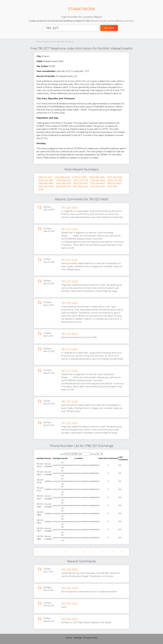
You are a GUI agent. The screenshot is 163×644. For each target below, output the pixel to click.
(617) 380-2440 (81, 187)
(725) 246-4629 (97, 183)
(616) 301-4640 (114, 183)
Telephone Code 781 (51, 42)
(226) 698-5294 (62, 177)
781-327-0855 (70, 208)
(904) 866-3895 (97, 177)
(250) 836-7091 (63, 187)
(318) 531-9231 (45, 177)
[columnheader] (40, 458)
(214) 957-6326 (98, 187)
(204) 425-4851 (46, 180)
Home (39, 42)
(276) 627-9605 (80, 177)
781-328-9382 (70, 570)
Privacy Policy (90, 638)
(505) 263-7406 (46, 187)
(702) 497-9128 (115, 177)
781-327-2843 (70, 334)
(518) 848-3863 (46, 183)
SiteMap (78, 638)
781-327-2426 (69, 229)
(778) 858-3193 (63, 180)
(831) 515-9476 (80, 183)
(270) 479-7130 (81, 180)
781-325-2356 (69, 604)
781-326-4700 (70, 588)
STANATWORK (81, 9)
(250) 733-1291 (115, 180)
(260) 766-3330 (64, 183)
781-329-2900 (70, 619)
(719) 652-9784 (98, 180)
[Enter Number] (71, 28)
